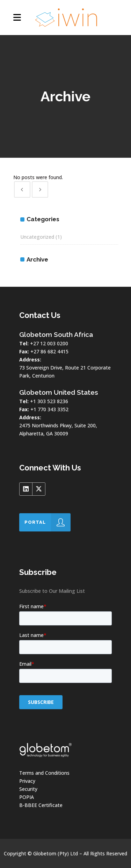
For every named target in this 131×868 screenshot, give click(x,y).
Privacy (27, 781)
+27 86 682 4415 (49, 351)
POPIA (27, 797)
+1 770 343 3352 (49, 409)
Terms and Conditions (44, 773)
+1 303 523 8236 (49, 401)
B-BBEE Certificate (41, 805)
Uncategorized (37, 237)
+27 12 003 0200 (49, 343)
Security (28, 789)
